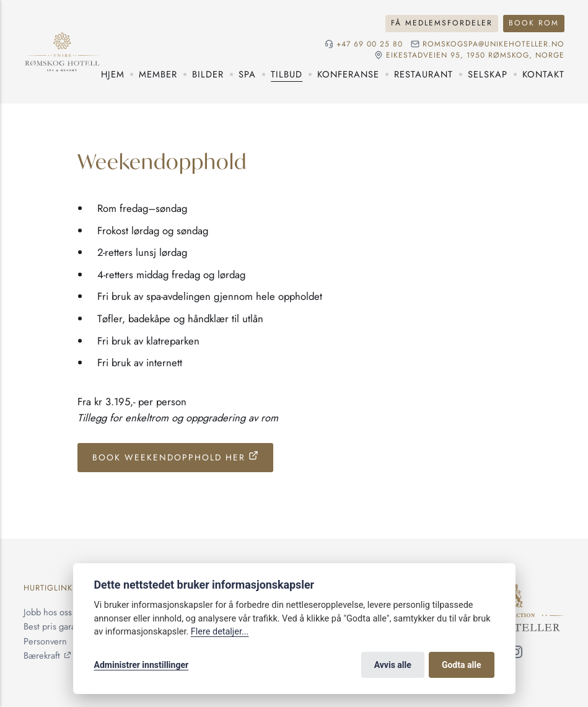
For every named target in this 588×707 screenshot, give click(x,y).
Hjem (113, 74)
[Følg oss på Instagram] (516, 654)
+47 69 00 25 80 (370, 44)
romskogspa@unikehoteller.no (494, 44)
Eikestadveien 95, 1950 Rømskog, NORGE (475, 55)
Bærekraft (42, 655)
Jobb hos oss (48, 612)
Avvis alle (393, 665)
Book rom (534, 23)
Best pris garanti (55, 626)
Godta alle (462, 665)
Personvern (45, 641)
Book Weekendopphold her (169, 457)
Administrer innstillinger (142, 665)
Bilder (208, 74)
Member (158, 74)
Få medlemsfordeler (442, 23)
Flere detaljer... (220, 632)
